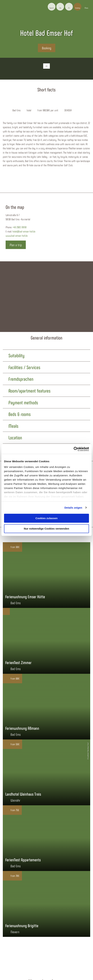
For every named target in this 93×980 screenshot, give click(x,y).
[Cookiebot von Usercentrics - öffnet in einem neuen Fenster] (74, 449)
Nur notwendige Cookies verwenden (46, 529)
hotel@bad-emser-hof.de (24, 231)
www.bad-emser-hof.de (17, 236)
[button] (60, 7)
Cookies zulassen (46, 518)
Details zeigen (73, 508)
